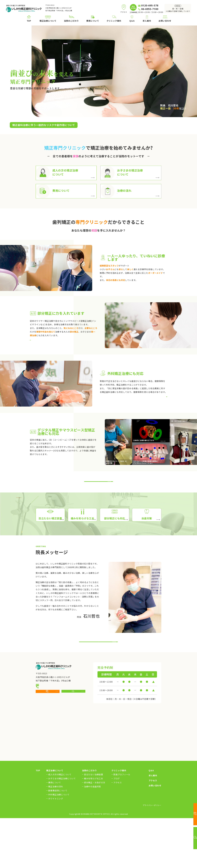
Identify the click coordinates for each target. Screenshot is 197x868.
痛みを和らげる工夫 (94, 827)
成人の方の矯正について (60, 823)
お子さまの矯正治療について (62, 827)
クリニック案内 (119, 819)
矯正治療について (55, 819)
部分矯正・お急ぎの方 (95, 831)
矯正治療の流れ (56, 835)
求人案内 (153, 824)
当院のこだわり (89, 819)
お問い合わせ (155, 834)
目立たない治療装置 (94, 823)
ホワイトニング (56, 847)
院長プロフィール (122, 823)
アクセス (118, 831)
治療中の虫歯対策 (92, 835)
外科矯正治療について (59, 843)
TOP (38, 819)
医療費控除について (58, 839)
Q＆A (151, 819)
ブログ (117, 827)
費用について (55, 831)
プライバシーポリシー (152, 854)
